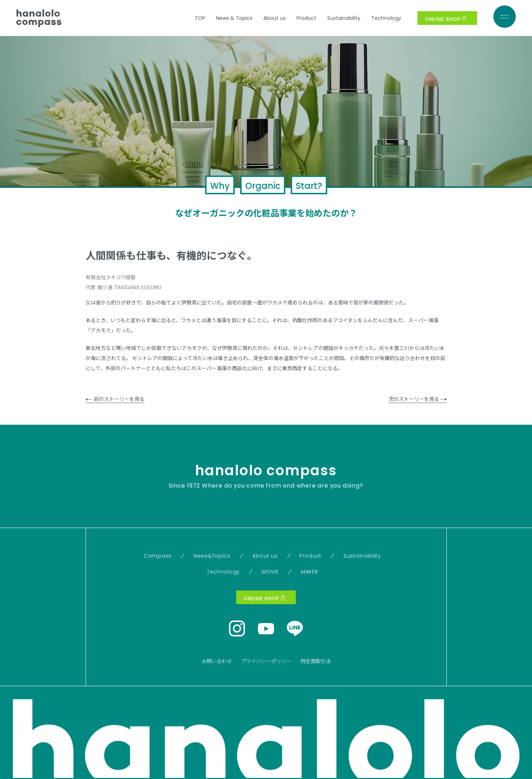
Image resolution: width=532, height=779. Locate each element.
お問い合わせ (217, 661)
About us (274, 18)
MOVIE (270, 572)
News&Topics (212, 556)
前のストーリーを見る (115, 399)
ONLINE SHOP (446, 19)
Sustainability (344, 18)
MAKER (310, 572)
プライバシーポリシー (266, 661)
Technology (386, 18)
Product (306, 18)
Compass (158, 556)
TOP (200, 18)
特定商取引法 (316, 661)
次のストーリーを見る (418, 399)
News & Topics (234, 18)
